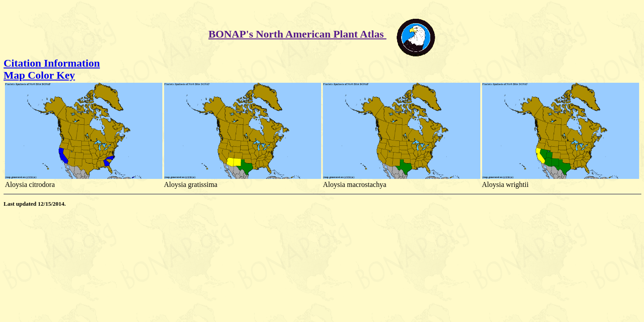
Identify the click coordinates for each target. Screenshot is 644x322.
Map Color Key (39, 75)
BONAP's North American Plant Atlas (297, 34)
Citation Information (52, 63)
